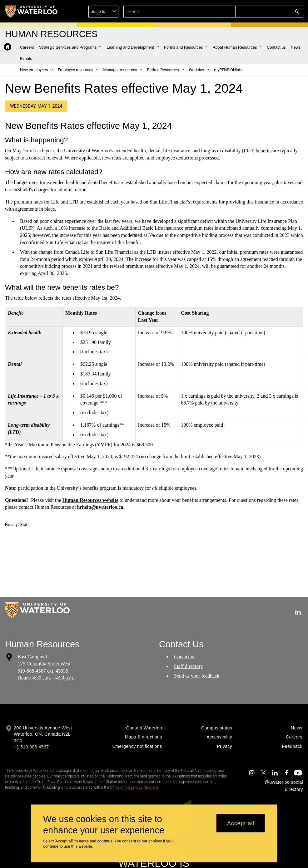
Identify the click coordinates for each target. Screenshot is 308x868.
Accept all (241, 823)
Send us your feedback (197, 676)
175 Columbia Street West (44, 664)
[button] (252, 12)
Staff (25, 525)
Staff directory (189, 666)
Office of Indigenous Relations (134, 787)
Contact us (185, 657)
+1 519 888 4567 (31, 747)
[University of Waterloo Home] (32, 11)
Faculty (11, 525)
